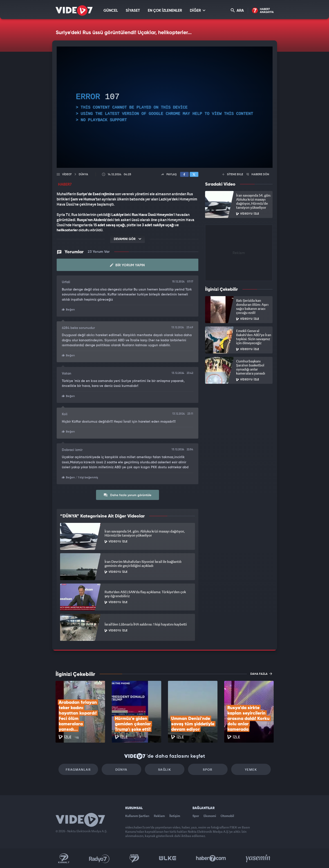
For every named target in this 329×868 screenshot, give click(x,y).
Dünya (121, 769)
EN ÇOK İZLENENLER (165, 11)
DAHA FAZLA (261, 674)
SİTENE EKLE (233, 174)
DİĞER (198, 10)
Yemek (251, 769)
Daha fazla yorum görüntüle (127, 495)
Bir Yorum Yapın (127, 265)
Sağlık (164, 769)
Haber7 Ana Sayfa (263, 11)
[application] (165, 107)
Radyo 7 (99, 858)
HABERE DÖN (258, 174)
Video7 (67, 174)
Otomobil (227, 816)
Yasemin (258, 858)
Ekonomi (210, 816)
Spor (208, 769)
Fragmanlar (78, 769)
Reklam (159, 816)
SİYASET (133, 11)
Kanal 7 (64, 858)
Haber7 (211, 858)
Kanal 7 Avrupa (134, 858)
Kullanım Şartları (137, 816)
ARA (237, 10)
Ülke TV (168, 858)
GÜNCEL (111, 11)
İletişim (175, 816)
